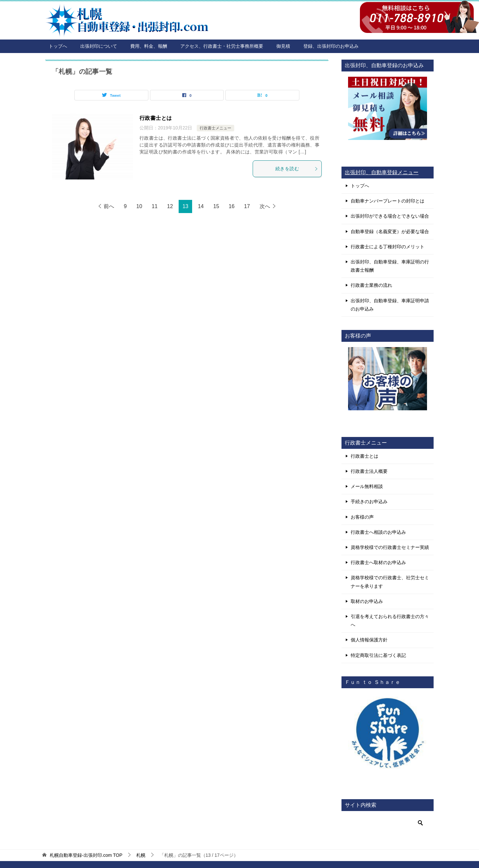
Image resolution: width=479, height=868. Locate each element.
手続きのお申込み (369, 502)
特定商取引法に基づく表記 (378, 655)
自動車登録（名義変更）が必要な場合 (390, 231)
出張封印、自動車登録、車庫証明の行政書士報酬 (390, 266)
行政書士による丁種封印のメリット (388, 247)
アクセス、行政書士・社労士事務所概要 (222, 46)
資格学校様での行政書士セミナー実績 (390, 547)
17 (247, 206)
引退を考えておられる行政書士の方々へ (390, 621)
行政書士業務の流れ (371, 285)
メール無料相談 (367, 486)
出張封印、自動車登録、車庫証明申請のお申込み (390, 305)
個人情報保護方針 (369, 640)
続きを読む (297, 169)
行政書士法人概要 (369, 471)
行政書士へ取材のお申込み (378, 562)
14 (201, 206)
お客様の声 (362, 517)
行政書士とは (156, 118)
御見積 (283, 46)
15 (216, 206)
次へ (265, 206)
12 (170, 206)
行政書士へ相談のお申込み (378, 532)
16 (232, 206)
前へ (109, 206)
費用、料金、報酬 (149, 46)
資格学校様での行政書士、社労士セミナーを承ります (390, 582)
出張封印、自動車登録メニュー (382, 172)
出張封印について (99, 46)
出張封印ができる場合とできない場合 (390, 216)
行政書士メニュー (215, 128)
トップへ (58, 46)
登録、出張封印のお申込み (331, 46)
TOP (86, 855)
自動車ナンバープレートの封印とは (388, 201)
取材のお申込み (367, 601)
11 (155, 206)
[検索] (388, 823)
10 (139, 206)
